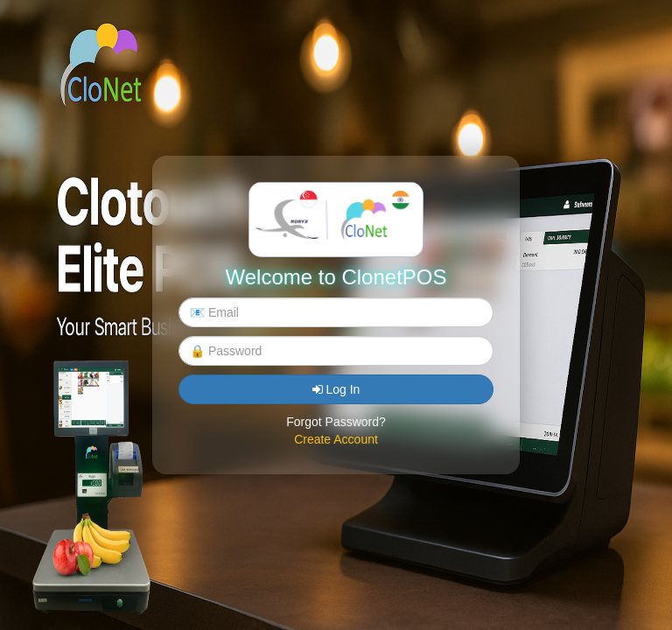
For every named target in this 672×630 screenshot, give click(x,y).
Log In (336, 389)
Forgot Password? (336, 422)
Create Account (336, 439)
